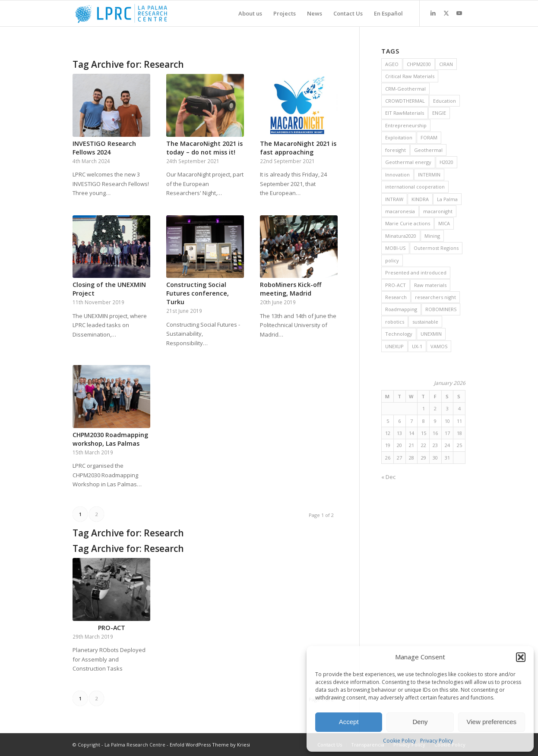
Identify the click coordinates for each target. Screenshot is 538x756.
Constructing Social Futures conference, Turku (198, 293)
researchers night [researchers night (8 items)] (435, 297)
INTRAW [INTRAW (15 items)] (394, 199)
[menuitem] (250, 13)
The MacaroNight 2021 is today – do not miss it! (204, 148)
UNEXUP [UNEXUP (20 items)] (394, 346)
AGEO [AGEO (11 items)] (392, 64)
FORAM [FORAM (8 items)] (429, 137)
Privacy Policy (437, 741)
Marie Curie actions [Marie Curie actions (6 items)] (408, 223)
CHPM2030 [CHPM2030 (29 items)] (419, 64)
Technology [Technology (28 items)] (399, 334)
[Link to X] (446, 13)
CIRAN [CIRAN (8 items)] (446, 64)
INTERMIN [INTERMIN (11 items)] (429, 175)
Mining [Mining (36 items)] (432, 236)
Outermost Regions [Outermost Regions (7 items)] (436, 248)
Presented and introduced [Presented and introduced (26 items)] (416, 272)
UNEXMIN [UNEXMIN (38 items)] (431, 334)
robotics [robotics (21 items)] (395, 322)
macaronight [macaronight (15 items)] (438, 211)
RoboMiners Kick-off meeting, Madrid (291, 289)
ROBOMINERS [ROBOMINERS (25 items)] (441, 309)
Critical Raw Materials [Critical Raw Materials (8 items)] (410, 76)
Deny (420, 722)
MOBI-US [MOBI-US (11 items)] (395, 248)
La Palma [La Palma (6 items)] (447, 199)
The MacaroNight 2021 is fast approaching (298, 148)
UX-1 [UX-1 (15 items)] (417, 346)
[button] (521, 657)
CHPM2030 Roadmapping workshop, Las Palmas (110, 439)
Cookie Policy (399, 741)
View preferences (492, 722)
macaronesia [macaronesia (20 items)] (400, 211)
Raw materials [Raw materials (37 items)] (430, 285)
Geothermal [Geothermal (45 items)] (428, 150)
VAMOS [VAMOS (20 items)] (439, 346)
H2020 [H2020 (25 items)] (446, 162)
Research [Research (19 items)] (396, 297)
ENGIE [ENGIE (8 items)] (439, 113)
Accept (349, 722)
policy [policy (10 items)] (392, 260)
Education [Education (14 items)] (445, 101)
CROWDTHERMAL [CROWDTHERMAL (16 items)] (405, 101)
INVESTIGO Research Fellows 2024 (104, 148)
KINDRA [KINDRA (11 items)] (420, 199)
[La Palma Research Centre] (121, 13)
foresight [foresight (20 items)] (396, 150)
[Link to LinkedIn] (433, 13)
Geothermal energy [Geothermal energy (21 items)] (408, 162)
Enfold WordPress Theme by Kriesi (210, 745)
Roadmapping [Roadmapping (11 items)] (401, 309)
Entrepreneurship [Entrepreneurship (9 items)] (406, 125)
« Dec (388, 477)
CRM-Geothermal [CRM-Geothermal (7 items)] (405, 89)
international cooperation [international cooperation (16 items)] (415, 187)
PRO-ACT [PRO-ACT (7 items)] (396, 285)
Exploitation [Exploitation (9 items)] (399, 137)
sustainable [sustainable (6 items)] (425, 322)
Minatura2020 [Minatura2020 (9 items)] (401, 236)
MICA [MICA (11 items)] (444, 223)
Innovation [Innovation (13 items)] (397, 175)
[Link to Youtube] (459, 13)
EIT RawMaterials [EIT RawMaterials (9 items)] (405, 113)
